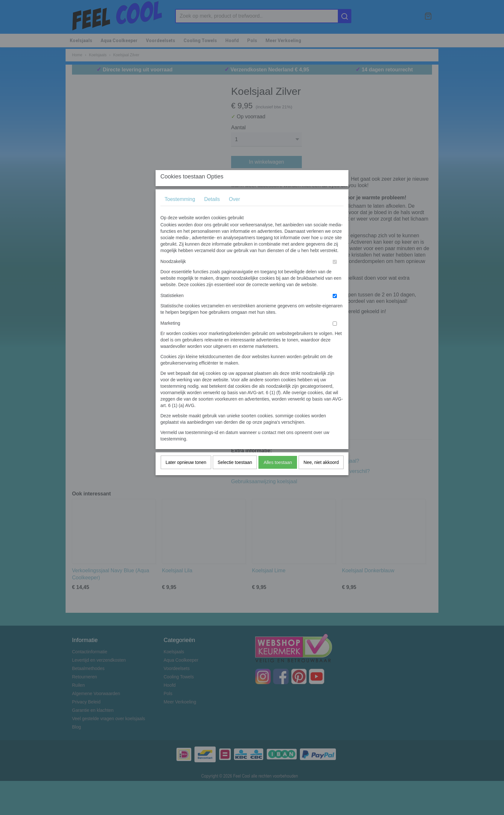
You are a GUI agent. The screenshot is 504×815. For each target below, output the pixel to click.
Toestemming (180, 212)
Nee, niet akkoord (321, 475)
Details (212, 212)
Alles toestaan (278, 475)
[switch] (335, 274)
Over (234, 212)
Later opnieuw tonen (186, 475)
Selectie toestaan (235, 475)
